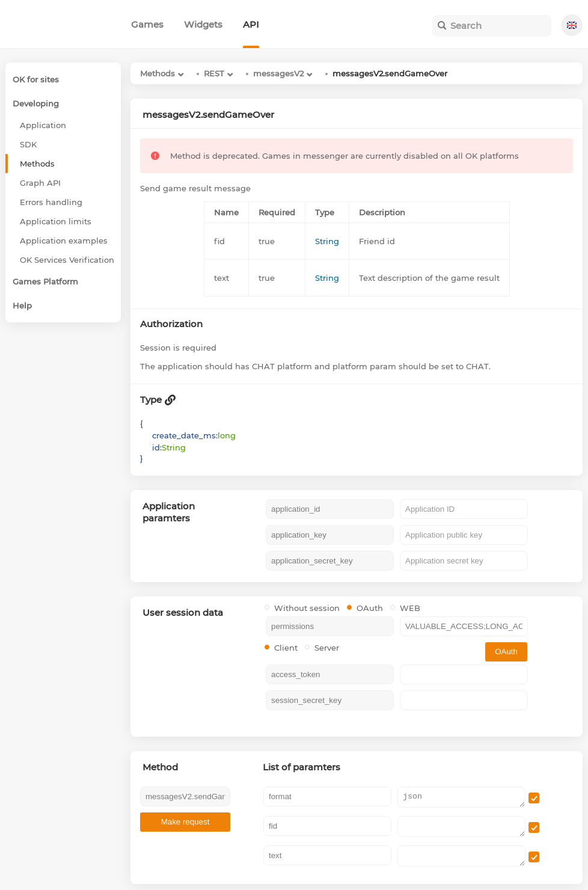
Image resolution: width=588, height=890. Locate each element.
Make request (185, 822)
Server (322, 648)
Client (281, 648)
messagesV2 (278, 73)
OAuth (365, 608)
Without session (302, 608)
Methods (158, 73)
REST (214, 73)
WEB (405, 608)
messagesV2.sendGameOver (390, 73)
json (461, 797)
